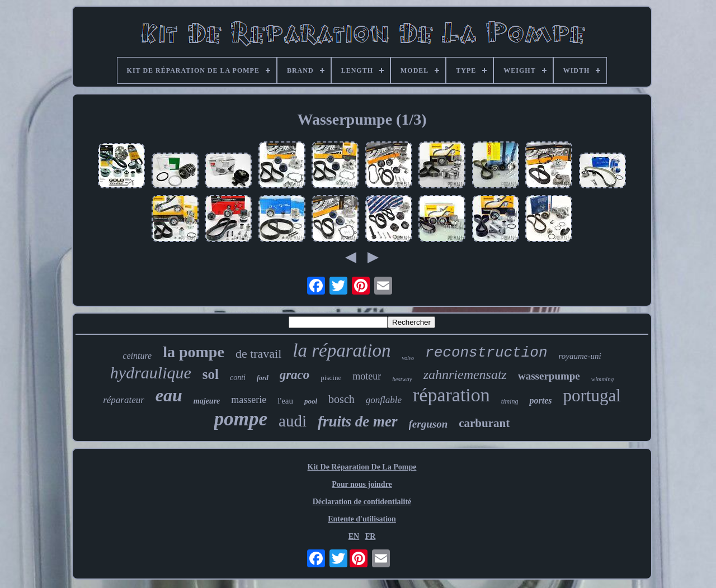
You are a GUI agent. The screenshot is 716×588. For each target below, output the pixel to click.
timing (510, 401)
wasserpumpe (549, 376)
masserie (249, 400)
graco (295, 375)
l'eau (285, 401)
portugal (592, 395)
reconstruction (486, 353)
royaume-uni (580, 356)
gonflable (384, 400)
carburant (484, 423)
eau (169, 395)
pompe (241, 419)
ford (263, 378)
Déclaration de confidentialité (362, 502)
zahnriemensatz (465, 374)
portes (540, 400)
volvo (408, 358)
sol (211, 374)
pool (311, 401)
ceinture (137, 356)
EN (354, 536)
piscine (331, 378)
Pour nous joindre (362, 484)
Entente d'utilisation (362, 519)
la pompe (194, 352)
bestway (402, 379)
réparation (451, 395)
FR (371, 536)
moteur (367, 376)
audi (293, 421)
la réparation (341, 350)
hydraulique (151, 373)
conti (238, 378)
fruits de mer (358, 421)
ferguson (428, 424)
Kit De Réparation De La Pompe (362, 467)
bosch (341, 399)
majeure (207, 401)
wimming (602, 379)
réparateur (124, 400)
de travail (258, 354)
